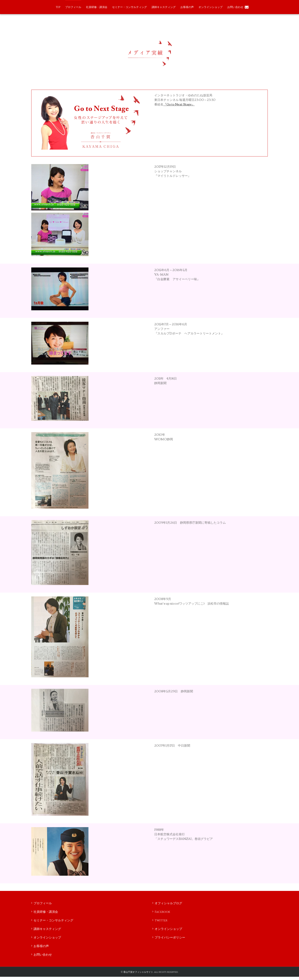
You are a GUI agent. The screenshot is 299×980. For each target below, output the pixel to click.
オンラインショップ (47, 938)
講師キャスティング (47, 929)
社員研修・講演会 (46, 912)
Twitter (161, 920)
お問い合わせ (43, 955)
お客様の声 (41, 946)
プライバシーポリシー (170, 938)
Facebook (162, 912)
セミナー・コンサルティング (53, 920)
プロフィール (43, 903)
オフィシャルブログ (168, 903)
